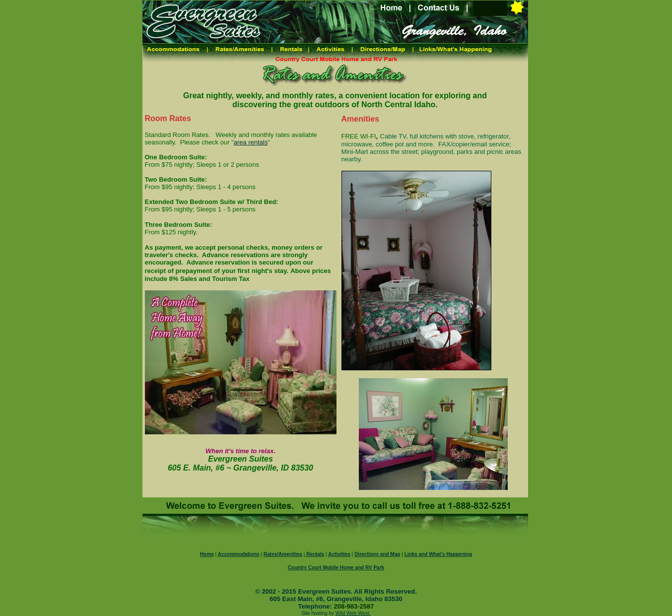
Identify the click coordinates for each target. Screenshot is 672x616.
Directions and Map (377, 554)
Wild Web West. (353, 613)
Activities (339, 554)
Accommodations (239, 554)
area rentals (251, 142)
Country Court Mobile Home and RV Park (336, 568)
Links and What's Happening (438, 554)
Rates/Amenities (283, 554)
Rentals (314, 554)
